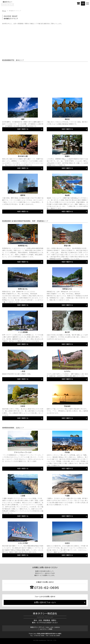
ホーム (4, 11)
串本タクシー (8, 3)
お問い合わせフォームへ (45, 602)
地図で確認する (23, 129)
